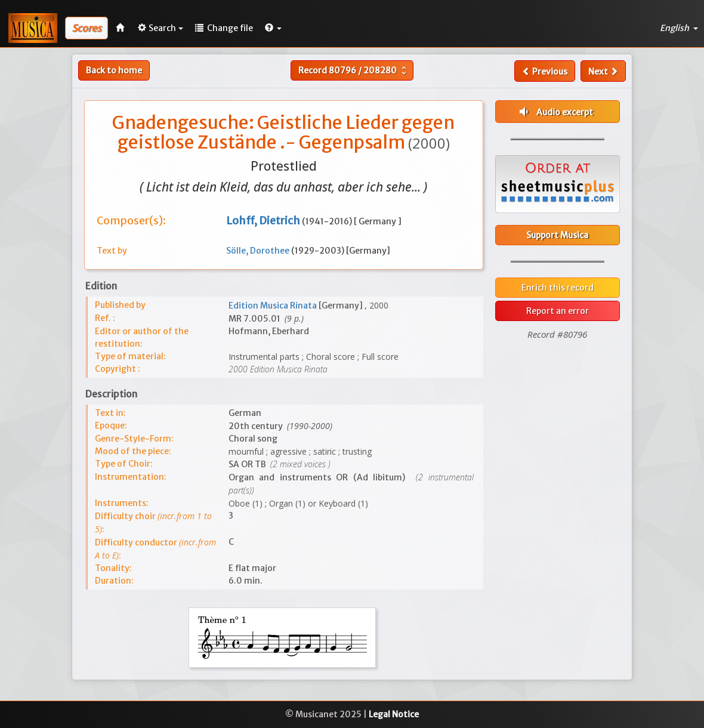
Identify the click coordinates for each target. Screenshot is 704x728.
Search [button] (160, 28)
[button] (273, 28)
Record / (354, 70)
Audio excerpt (555, 112)
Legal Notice (394, 714)
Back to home (114, 70)
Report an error (558, 311)
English (679, 28)
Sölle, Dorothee (259, 251)
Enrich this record (558, 288)
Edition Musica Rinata (274, 306)
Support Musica (557, 235)
